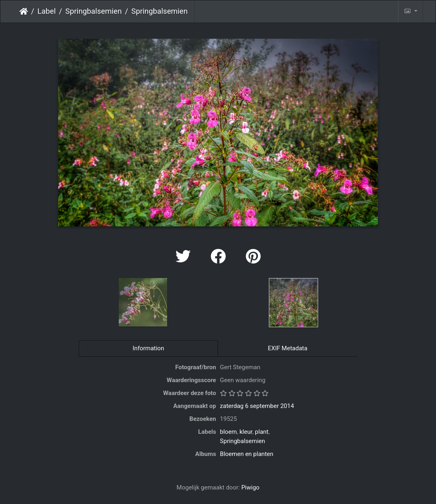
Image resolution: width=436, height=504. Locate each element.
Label (47, 11)
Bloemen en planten (247, 454)
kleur (246, 432)
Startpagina (24, 11)
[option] (143, 302)
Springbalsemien (94, 11)
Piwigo (250, 487)
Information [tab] (149, 348)
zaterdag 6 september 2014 (257, 406)
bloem (228, 432)
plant (262, 432)
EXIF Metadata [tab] (288, 348)
